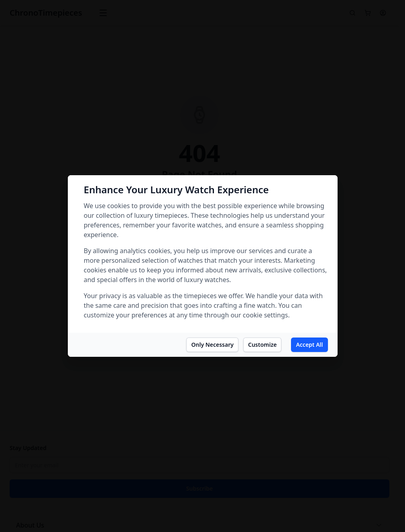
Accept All (309, 345)
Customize (262, 345)
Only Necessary (212, 345)
